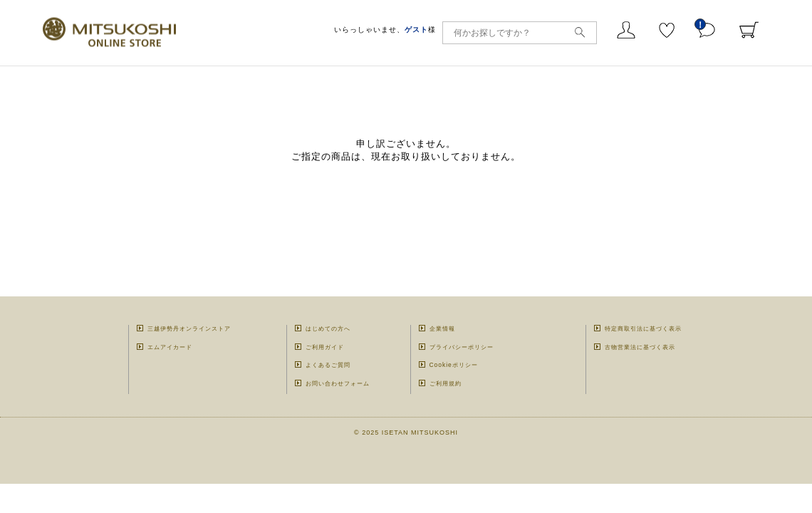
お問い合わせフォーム (338, 383)
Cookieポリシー (454, 365)
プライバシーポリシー (462, 347)
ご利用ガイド (325, 347)
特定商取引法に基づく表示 (643, 328)
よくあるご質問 (328, 365)
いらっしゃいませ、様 (385, 30)
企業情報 (442, 328)
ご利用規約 (446, 383)
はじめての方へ (328, 328)
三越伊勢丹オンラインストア (189, 328)
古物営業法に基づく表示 (640, 347)
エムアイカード (170, 347)
